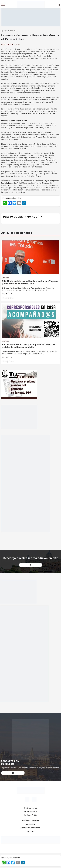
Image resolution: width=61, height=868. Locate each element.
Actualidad (7, 44)
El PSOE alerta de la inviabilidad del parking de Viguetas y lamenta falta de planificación (30, 282)
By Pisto (31, 831)
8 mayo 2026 (8, 298)
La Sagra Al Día (31, 815)
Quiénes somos (30, 808)
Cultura (17, 45)
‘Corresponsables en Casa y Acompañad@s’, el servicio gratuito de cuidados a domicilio (29, 346)
